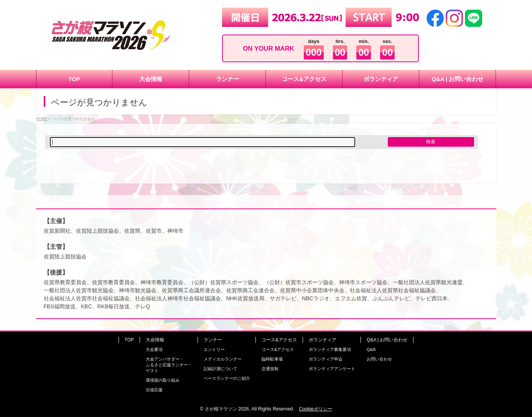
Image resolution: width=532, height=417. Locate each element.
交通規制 (270, 369)
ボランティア (323, 340)
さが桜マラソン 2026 (227, 409)
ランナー (213, 340)
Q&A (371, 349)
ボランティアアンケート (332, 369)
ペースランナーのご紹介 (227, 378)
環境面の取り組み (163, 380)
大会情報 (155, 340)
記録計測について (221, 369)
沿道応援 (154, 390)
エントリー (214, 349)
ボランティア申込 (326, 359)
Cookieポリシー (315, 409)
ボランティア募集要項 (330, 349)
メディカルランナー (223, 359)
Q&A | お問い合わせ (387, 340)
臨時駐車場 (272, 359)
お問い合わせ (379, 359)
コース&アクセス (279, 340)
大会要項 (154, 349)
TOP (129, 340)
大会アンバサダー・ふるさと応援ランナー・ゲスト (169, 365)
